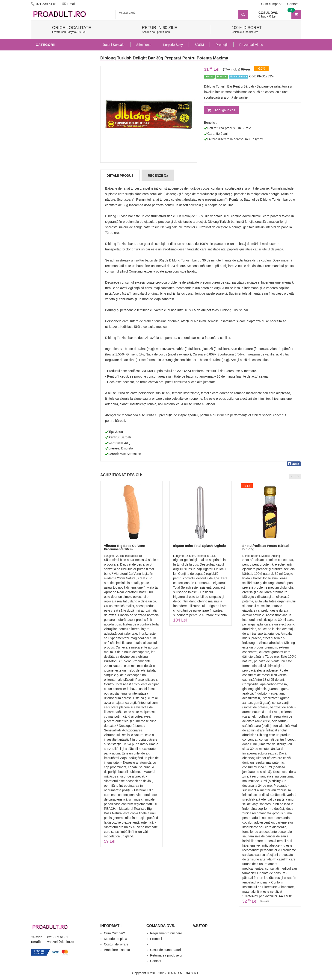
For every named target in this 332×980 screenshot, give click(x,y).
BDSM (42, 185)
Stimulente (144, 45)
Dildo (42, 178)
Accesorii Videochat (56, 241)
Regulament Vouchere (166, 933)
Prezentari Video (53, 254)
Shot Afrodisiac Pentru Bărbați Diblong (266, 547)
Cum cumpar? (271, 4)
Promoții (221, 45)
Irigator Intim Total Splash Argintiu (200, 546)
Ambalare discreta (117, 950)
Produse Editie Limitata (58, 261)
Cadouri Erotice (52, 213)
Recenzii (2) (158, 176)
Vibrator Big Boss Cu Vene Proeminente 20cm (124, 547)
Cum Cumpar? (114, 933)
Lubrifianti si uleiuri (56, 158)
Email (69, 4)
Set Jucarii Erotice (55, 220)
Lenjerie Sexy (50, 171)
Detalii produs (120, 176)
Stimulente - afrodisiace (60, 54)
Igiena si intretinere (56, 164)
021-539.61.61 (44, 4)
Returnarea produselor (166, 955)
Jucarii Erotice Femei (56, 199)
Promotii (45, 247)
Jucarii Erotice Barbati (59, 144)
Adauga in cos (225, 110)
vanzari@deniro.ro (61, 942)
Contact (293, 4)
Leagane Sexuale (53, 234)
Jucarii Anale (49, 192)
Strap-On (45, 206)
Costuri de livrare (116, 944)
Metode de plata (116, 939)
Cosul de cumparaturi (165, 950)
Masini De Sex (49, 227)
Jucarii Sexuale (114, 45)
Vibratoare (47, 151)
